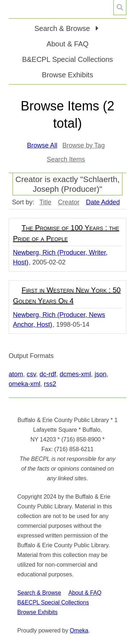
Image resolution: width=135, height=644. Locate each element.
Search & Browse (39, 593)
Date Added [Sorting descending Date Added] (103, 202)
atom (16, 374)
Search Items (66, 159)
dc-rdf (48, 374)
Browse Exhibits (67, 75)
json (101, 374)
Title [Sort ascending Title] (45, 202)
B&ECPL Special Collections (67, 59)
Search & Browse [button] (63, 28)
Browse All (42, 145)
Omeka (79, 631)
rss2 (50, 384)
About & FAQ (67, 44)
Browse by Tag (84, 145)
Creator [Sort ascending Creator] (69, 202)
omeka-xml (24, 384)
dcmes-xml (75, 374)
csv (31, 374)
